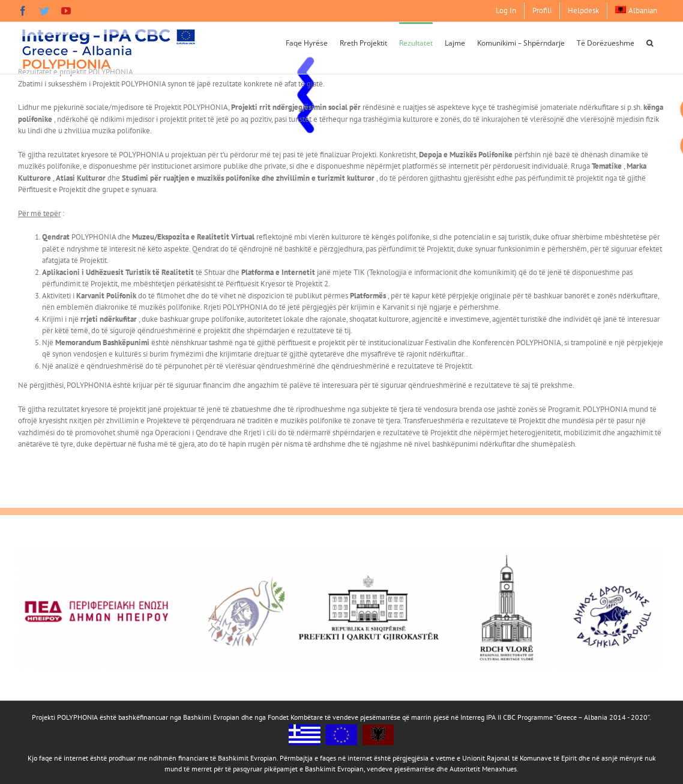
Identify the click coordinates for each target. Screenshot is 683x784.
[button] (650, 42)
